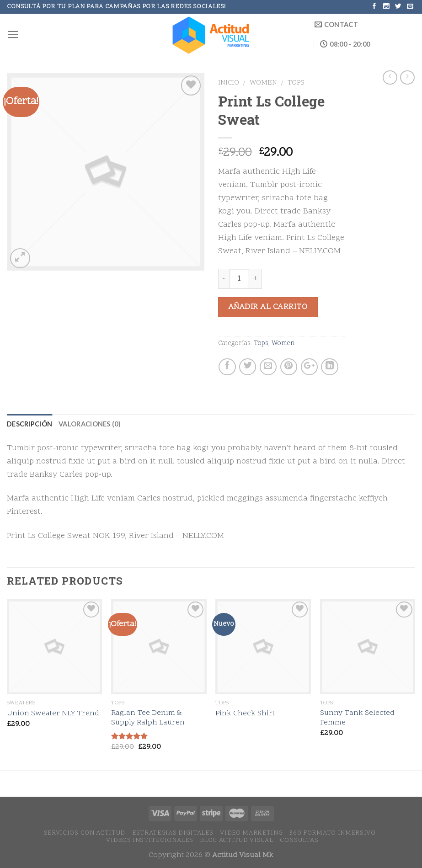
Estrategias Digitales (173, 833)
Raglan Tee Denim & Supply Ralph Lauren (148, 718)
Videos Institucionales (150, 840)
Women (263, 83)
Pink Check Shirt (245, 714)
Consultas (299, 840)
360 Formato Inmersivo (333, 833)
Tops (296, 83)
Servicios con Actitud (85, 833)
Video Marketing (251, 833)
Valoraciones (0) (90, 424)
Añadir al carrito (268, 307)
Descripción (29, 424)
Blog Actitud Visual (236, 840)
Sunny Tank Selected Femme (357, 718)
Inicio (229, 83)
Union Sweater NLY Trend (53, 714)
